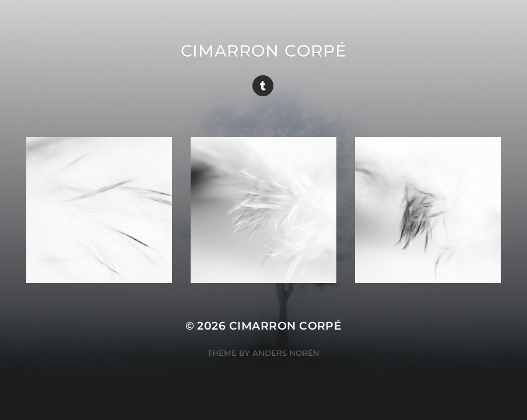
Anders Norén (286, 353)
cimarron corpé (264, 51)
